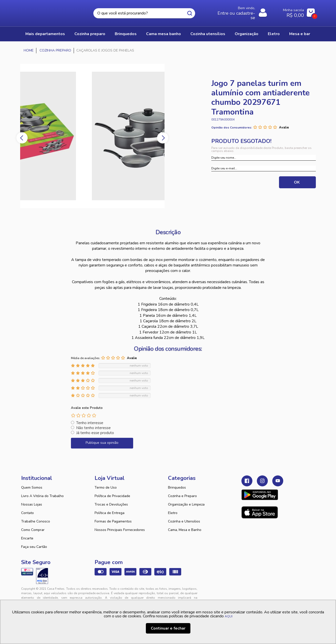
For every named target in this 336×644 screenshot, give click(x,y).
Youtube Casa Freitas (278, 481)
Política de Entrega (110, 513)
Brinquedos (177, 488)
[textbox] (144, 13)
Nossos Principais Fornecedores (120, 530)
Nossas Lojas (32, 505)
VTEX (269, 593)
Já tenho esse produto (95, 433)
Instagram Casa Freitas (262, 481)
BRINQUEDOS (126, 34)
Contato (28, 513)
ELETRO (274, 34)
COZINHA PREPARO (90, 34)
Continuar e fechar (168, 628)
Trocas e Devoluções (111, 505)
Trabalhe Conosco (36, 522)
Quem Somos (32, 488)
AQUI (229, 616)
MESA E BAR (300, 34)
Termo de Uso (106, 488)
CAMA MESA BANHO (164, 34)
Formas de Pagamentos (113, 522)
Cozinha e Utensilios (184, 522)
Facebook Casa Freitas (247, 481)
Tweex (248, 593)
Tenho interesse (90, 423)
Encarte (27, 539)
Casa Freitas (49, 12)
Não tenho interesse (93, 428)
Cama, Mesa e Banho (185, 530)
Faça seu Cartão (34, 547)
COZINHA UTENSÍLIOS (208, 34)
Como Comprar (33, 530)
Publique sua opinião (102, 443)
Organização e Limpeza (186, 505)
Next (163, 138)
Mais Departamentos (45, 34)
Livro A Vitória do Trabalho (42, 496)
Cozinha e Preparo (182, 496)
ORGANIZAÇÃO (247, 34)
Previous (21, 138)
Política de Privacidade (112, 496)
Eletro (173, 513)
